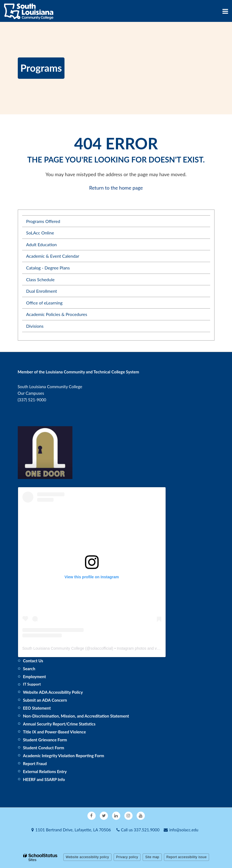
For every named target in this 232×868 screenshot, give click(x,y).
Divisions (35, 326)
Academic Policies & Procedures (57, 314)
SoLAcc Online (40, 233)
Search (29, 669)
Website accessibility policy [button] (88, 857)
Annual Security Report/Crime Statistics (59, 724)
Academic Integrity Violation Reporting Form (64, 756)
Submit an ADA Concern (45, 700)
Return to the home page (116, 188)
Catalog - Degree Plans (48, 268)
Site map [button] (152, 857)
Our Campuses (31, 393)
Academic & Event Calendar (53, 256)
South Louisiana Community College (53, 648)
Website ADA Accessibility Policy (53, 692)
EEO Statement (37, 708)
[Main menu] (225, 11)
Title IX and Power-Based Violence (54, 732)
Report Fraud (35, 764)
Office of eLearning (44, 303)
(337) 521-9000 (32, 400)
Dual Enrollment (42, 291)
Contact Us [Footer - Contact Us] (33, 661)
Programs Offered (43, 221)
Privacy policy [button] (127, 857)
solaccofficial (101, 648)
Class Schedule (40, 279)
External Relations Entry (45, 771)
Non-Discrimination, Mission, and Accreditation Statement (76, 716)
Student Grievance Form (45, 740)
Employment (34, 677)
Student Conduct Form (44, 748)
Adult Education (42, 244)
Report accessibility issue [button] (187, 857)
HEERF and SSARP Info (44, 779)
